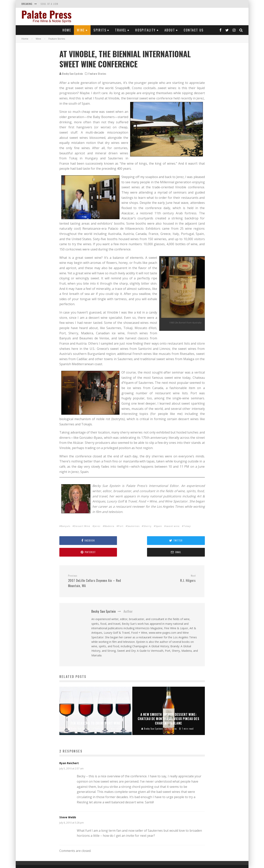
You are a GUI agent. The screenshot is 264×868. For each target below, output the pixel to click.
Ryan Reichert (69, 751)
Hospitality (145, 30)
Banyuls (66, 526)
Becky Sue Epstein (71, 73)
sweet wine (173, 526)
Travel (121, 30)
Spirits (100, 30)
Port (121, 526)
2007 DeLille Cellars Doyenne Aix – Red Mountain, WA (99, 569)
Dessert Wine (82, 526)
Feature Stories (97, 74)
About (170, 30)
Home (67, 30)
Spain (159, 526)
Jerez (97, 526)
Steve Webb (68, 806)
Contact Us (194, 30)
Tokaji (187, 526)
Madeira (109, 526)
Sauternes (133, 526)
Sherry (147, 526)
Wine (81, 30)
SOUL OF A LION (49, 4)
